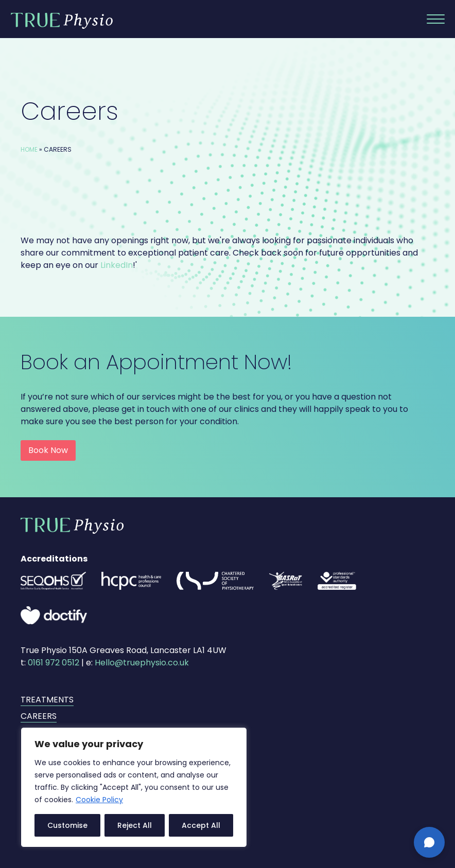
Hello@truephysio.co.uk (142, 663)
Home (29, 149)
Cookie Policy (99, 800)
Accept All (201, 825)
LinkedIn (117, 265)
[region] (134, 787)
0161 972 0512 (54, 663)
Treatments (47, 700)
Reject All (135, 825)
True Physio (62, 21)
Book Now (48, 450)
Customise (67, 825)
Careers (39, 716)
